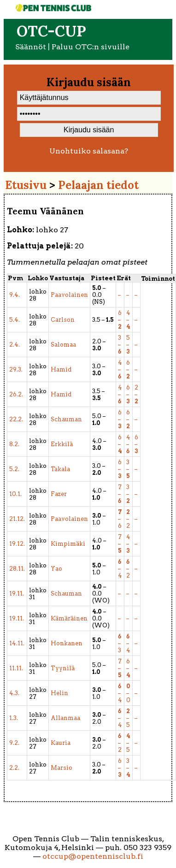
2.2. (14, 768)
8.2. (14, 444)
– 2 (128, 519)
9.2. (14, 743)
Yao (56, 569)
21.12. (17, 519)
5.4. (15, 320)
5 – (128, 345)
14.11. (17, 643)
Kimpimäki (68, 544)
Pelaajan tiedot (98, 185)
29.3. (16, 369)
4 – (128, 320)
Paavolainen (69, 295)
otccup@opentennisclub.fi (93, 856)
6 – (120, 320)
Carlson (63, 320)
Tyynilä (63, 668)
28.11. (17, 569)
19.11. (17, 593)
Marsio (62, 768)
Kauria (61, 743)
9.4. (15, 295)
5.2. (14, 469)
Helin (59, 693)
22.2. (16, 419)
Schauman (66, 419)
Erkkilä (62, 444)
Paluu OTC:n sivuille (91, 47)
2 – (136, 394)
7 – (120, 494)
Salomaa (63, 345)
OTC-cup (51, 31)
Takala (60, 469)
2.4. (15, 345)
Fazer (59, 494)
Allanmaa (65, 718)
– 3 (120, 643)
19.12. (17, 544)
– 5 (128, 718)
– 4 (120, 569)
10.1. (15, 494)
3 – (120, 345)
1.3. (14, 718)
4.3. (14, 693)
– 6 (120, 519)
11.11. (16, 668)
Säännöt (31, 47)
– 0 (128, 693)
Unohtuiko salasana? (89, 151)
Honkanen (67, 643)
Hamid (61, 369)
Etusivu (26, 185)
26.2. (16, 394)
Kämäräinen (69, 618)
